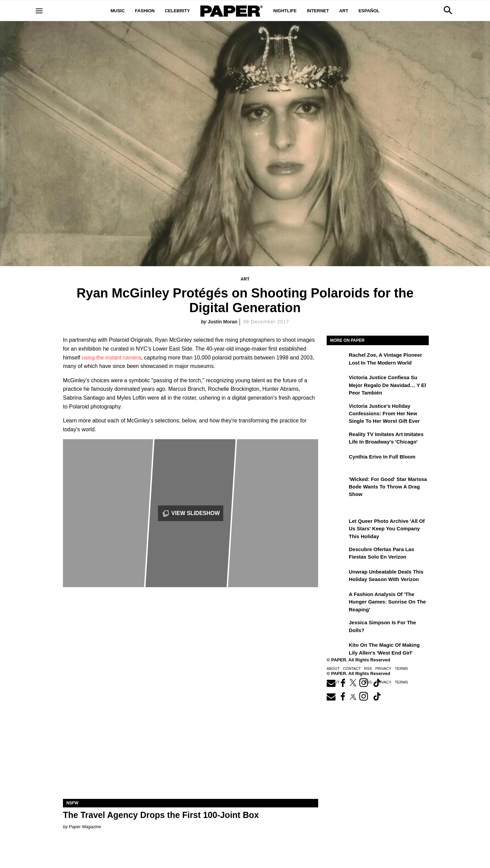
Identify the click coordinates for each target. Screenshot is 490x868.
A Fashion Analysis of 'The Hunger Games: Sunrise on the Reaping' (387, 602)
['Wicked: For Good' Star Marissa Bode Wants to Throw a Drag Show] (337, 484)
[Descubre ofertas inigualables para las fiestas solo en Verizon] (337, 554)
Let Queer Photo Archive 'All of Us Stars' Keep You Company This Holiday (387, 529)
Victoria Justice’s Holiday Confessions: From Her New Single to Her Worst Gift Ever (384, 414)
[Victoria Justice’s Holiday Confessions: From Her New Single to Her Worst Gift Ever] (337, 411)
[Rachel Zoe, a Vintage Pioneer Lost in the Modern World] (337, 360)
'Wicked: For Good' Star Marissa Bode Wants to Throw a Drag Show (388, 487)
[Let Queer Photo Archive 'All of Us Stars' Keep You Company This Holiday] (337, 526)
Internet (318, 11)
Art (344, 11)
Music (118, 11)
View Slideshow (191, 513)
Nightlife (285, 11)
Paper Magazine (85, 827)
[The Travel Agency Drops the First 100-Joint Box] (191, 735)
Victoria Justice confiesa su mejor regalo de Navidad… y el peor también (387, 385)
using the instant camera (111, 358)
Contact (352, 669)
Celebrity (177, 11)
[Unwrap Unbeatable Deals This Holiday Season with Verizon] (337, 577)
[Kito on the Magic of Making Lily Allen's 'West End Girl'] (337, 650)
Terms (401, 669)
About (333, 669)
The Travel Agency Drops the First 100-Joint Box (161, 815)
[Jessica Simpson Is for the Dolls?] (337, 627)
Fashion (145, 11)
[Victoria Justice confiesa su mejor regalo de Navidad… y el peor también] (337, 382)
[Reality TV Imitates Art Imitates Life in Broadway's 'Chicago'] (337, 439)
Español (369, 11)
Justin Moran (223, 322)
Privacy (383, 669)
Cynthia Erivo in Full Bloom (382, 457)
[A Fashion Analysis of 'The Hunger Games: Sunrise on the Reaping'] (337, 599)
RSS (368, 669)
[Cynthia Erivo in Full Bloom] (337, 462)
